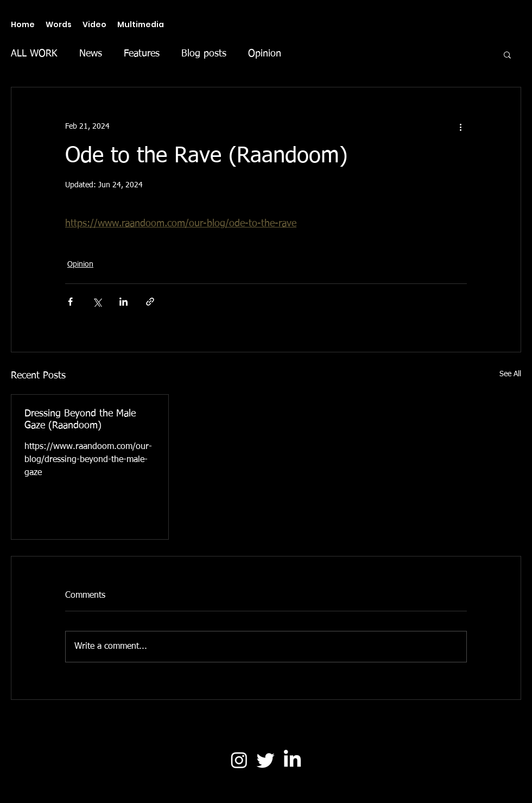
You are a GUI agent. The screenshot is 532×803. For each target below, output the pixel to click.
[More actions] (460, 127)
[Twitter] (266, 760)
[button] (507, 54)
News (91, 54)
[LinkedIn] (292, 760)
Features (142, 54)
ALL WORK (34, 54)
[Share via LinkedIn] (123, 302)
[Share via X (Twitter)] (97, 302)
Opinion (265, 54)
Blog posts (204, 54)
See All (510, 374)
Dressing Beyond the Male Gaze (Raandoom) (80, 420)
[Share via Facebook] (70, 302)
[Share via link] (150, 302)
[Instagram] (239, 760)
